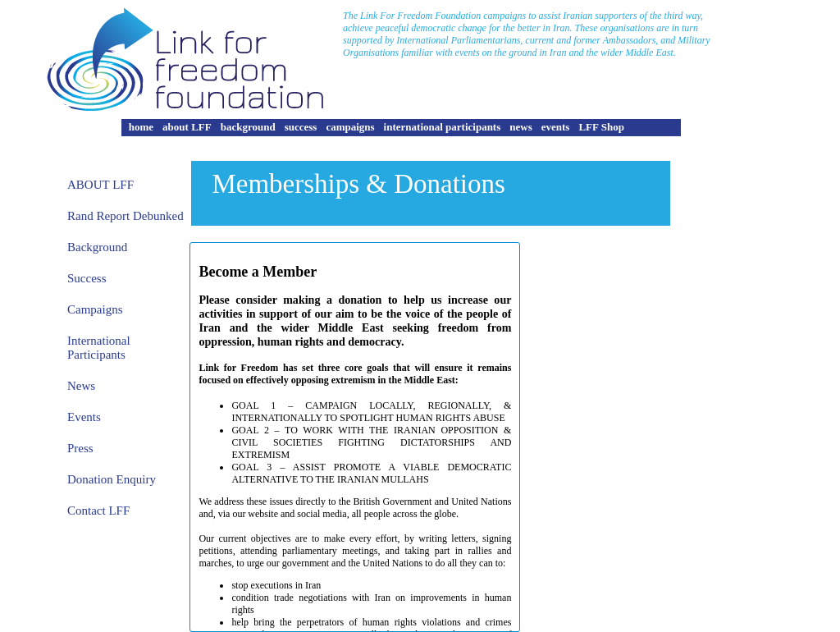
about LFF (187, 127)
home (141, 127)
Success (87, 278)
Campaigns (95, 309)
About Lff (100, 185)
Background (97, 247)
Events (84, 417)
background (248, 127)
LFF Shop (601, 127)
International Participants (99, 348)
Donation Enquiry (112, 479)
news (520, 127)
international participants (443, 127)
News (81, 386)
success (301, 127)
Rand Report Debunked (126, 216)
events (556, 127)
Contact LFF (98, 511)
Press (80, 448)
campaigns (350, 127)
